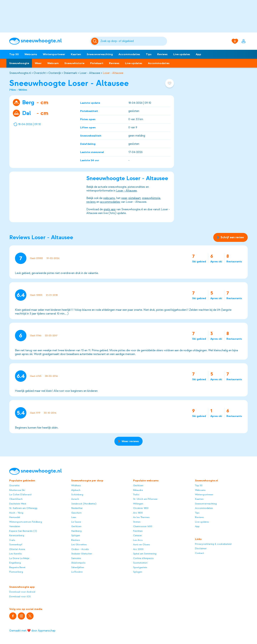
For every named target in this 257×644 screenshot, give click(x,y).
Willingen (138, 504)
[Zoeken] (133, 41)
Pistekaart (97, 63)
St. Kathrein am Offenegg (23, 508)
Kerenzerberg (17, 535)
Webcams (31, 54)
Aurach (75, 499)
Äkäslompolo (78, 563)
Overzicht (40, 73)
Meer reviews (128, 441)
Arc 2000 (138, 549)
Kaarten (76, 54)
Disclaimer (201, 548)
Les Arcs (138, 540)
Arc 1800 (138, 513)
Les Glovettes (79, 544)
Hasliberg (76, 531)
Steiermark (70, 73)
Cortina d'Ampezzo (143, 558)
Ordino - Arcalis (80, 549)
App (198, 54)
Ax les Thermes (141, 517)
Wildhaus (76, 485)
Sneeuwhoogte (19, 63)
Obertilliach (16, 499)
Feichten (138, 531)
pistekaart (135, 198)
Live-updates (134, 63)
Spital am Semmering (145, 554)
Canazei (137, 535)
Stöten (137, 522)
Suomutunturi (140, 563)
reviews (91, 202)
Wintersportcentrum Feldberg (26, 522)
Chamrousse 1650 (143, 526)
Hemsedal (15, 517)
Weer (38, 63)
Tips (149, 54)
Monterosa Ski (17, 490)
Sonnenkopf (16, 544)
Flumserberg (16, 572)
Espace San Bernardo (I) (23, 531)
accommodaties (110, 202)
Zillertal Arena (17, 549)
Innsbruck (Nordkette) (84, 504)
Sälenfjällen (78, 567)
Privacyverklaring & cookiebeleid (213, 544)
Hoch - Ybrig (16, 513)
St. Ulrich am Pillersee (145, 499)
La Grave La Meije (19, 558)
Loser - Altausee (90, 73)
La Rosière (77, 572)
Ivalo (12, 540)
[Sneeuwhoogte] (48, 41)
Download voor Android (22, 592)
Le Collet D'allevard (20, 495)
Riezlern (76, 540)
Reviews (162, 54)
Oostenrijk (55, 73)
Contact (200, 553)
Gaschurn (76, 513)
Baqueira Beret (17, 567)
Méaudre (138, 490)
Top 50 (14, 54)
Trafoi (136, 495)
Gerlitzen (76, 526)
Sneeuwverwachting (100, 54)
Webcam (53, 63)
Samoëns (76, 558)
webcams (109, 198)
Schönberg (77, 495)
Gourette (14, 485)
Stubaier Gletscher (82, 554)
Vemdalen (15, 526)
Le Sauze (76, 522)
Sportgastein (140, 567)
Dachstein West (18, 504)
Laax (74, 517)
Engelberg (15, 563)
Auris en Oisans (142, 544)
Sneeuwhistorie (74, 63)
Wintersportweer (54, 54)
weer (124, 198)
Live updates (182, 54)
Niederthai (77, 508)
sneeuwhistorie (151, 198)
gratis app (110, 209)
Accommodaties (129, 54)
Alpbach (76, 490)
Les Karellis (16, 554)
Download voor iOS (20, 596)
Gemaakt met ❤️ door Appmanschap (32, 631)
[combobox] (133, 41)
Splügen (76, 535)
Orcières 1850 (141, 508)
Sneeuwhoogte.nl (20, 73)
